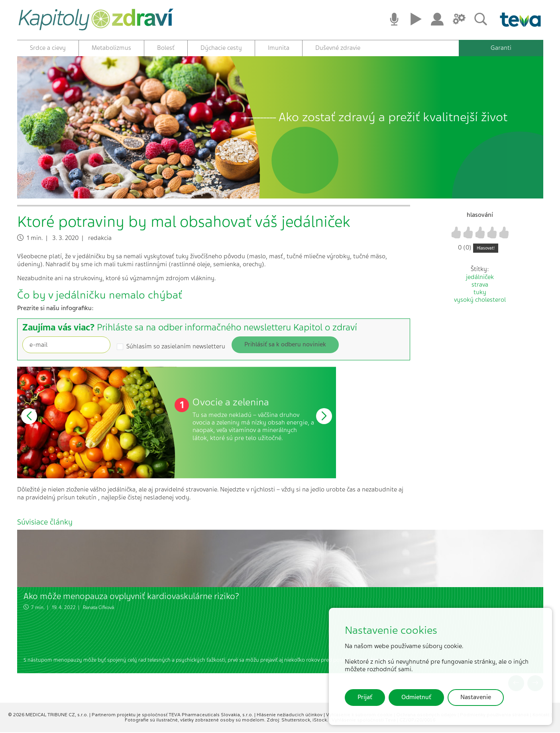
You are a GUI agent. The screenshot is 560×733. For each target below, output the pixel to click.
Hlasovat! (486, 249)
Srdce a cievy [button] (48, 48)
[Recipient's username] (66, 346)
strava (480, 285)
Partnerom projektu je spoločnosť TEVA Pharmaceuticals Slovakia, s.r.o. (173, 715)
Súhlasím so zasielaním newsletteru (176, 347)
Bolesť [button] (166, 48)
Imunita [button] (279, 48)
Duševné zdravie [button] (338, 48)
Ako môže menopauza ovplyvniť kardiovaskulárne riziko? (131, 597)
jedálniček (480, 278)
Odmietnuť (416, 697)
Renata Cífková (98, 608)
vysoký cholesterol (480, 301)
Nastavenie (476, 697)
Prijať (365, 697)
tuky (480, 293)
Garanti (501, 48)
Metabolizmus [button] (111, 48)
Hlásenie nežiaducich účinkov (290, 715)
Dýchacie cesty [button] (221, 48)
